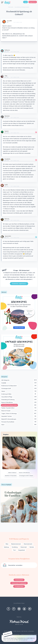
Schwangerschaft (6, 389)
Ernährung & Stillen (7, 394)
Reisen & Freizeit (6, 411)
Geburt (3, 391)
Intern (3, 425)
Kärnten (32, 547)
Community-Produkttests (19, 583)
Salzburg (6, 547)
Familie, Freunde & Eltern (8, 408)
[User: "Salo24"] (2, 132)
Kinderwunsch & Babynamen (9, 386)
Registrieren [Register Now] (33, 2)
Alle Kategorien (6, 380)
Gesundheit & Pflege (7, 397)
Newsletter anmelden (15, 565)
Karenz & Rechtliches (7, 402)
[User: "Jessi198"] (4, 22)
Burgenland (22, 550)
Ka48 (6, 185)
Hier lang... (31, 640)
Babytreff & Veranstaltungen (9, 419)
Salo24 (7, 131)
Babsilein (7, 116)
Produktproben (19, 586)
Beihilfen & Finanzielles (11, 476)
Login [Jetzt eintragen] (25, 2)
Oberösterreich (28, 544)
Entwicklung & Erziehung (8, 400)
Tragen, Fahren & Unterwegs (9, 414)
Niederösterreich (16, 544)
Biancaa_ (7, 219)
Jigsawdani (8, 236)
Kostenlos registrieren (19, 284)
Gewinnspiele (19, 580)
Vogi (6, 76)
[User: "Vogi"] (2, 76)
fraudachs (7, 159)
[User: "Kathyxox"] (2, 51)
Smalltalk (4, 383)
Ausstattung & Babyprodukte (10, 405)
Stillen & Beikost (12, 473)
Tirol (14, 550)
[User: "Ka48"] (2, 185)
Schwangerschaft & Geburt (26, 476)
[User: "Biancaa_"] (2, 219)
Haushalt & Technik (7, 416)
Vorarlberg (15, 547)
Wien (7, 544)
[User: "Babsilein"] (2, 117)
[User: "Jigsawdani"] (2, 237)
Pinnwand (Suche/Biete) (8, 422)
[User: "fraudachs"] (2, 160)
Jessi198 (9, 21)
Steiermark (24, 547)
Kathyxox (7, 50)
